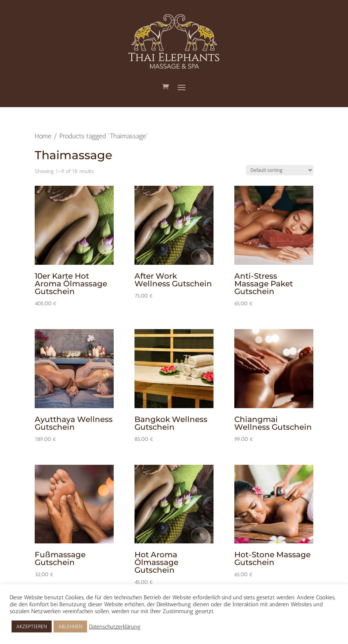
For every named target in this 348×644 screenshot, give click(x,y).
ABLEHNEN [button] (70, 626)
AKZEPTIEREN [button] (32, 626)
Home (43, 136)
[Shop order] (280, 170)
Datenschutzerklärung (115, 627)
